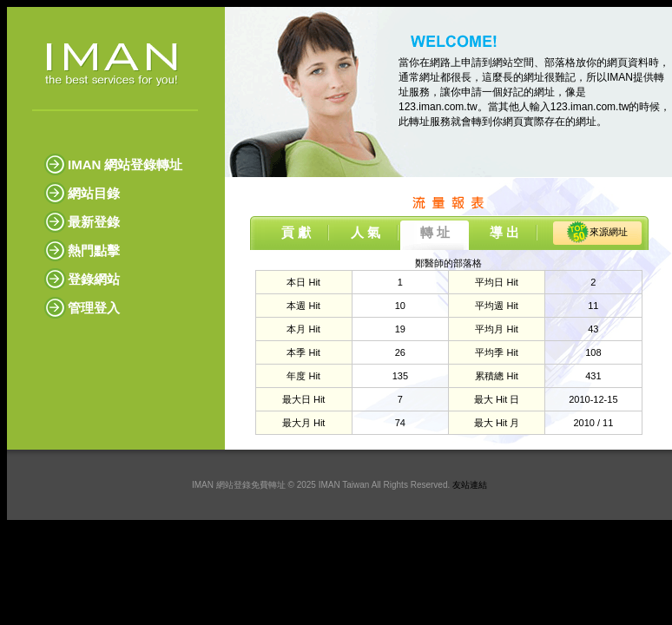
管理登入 (94, 308)
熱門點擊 (94, 250)
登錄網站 (94, 279)
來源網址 (609, 232)
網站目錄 (94, 193)
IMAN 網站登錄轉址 (125, 164)
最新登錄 (94, 222)
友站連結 (470, 485)
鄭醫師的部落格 (448, 263)
